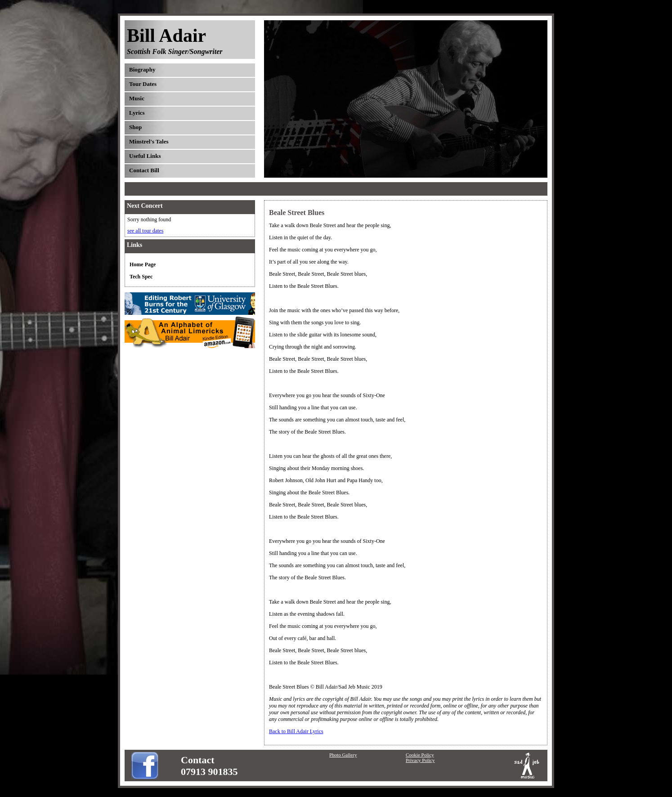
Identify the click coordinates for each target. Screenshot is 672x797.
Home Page (143, 264)
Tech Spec (141, 277)
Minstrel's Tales (149, 141)
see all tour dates (145, 231)
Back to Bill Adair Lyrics (296, 731)
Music (137, 98)
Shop (135, 127)
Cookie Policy (420, 755)
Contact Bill (144, 170)
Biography (142, 69)
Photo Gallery (343, 755)
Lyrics (137, 113)
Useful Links (145, 156)
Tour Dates (143, 84)
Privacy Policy (420, 760)
